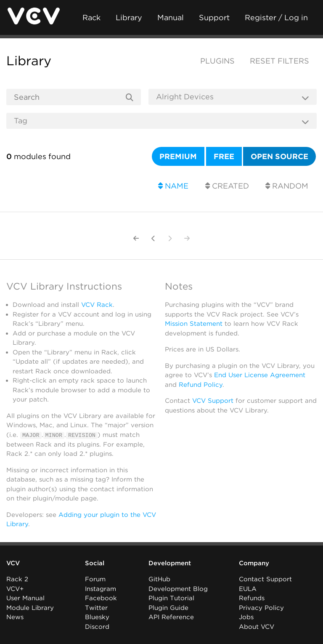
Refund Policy (201, 385)
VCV (13, 563)
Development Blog (178, 589)
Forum (95, 579)
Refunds (252, 598)
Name (173, 186)
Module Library (30, 608)
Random (287, 186)
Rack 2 (17, 579)
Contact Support (265, 579)
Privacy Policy (261, 608)
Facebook (101, 598)
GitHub (159, 579)
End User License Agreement (260, 375)
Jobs (246, 617)
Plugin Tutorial (171, 598)
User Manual (25, 598)
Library (129, 17)
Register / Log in (276, 17)
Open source (279, 156)
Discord (97, 627)
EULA (248, 589)
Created (227, 186)
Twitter (96, 608)
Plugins (217, 61)
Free (224, 156)
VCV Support (213, 401)
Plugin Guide (168, 608)
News (15, 617)
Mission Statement (194, 324)
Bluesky (97, 617)
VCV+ (15, 589)
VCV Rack (97, 305)
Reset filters (279, 61)
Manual (171, 17)
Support (214, 17)
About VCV (257, 627)
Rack (91, 17)
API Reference (171, 617)
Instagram (101, 589)
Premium (178, 156)
